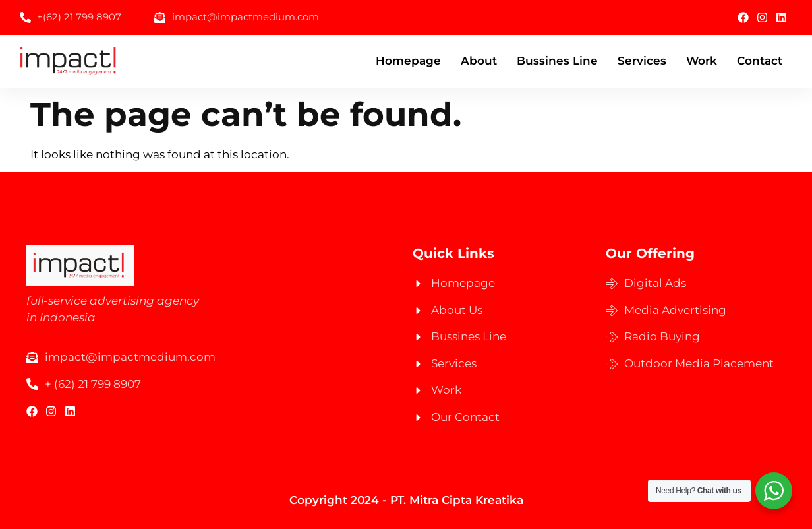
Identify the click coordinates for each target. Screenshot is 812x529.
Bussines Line (557, 61)
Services (642, 61)
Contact (760, 61)
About (479, 61)
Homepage (408, 61)
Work (702, 61)
